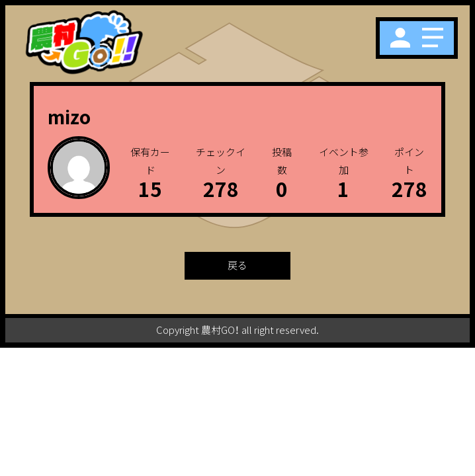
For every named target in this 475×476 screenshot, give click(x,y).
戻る (237, 265)
